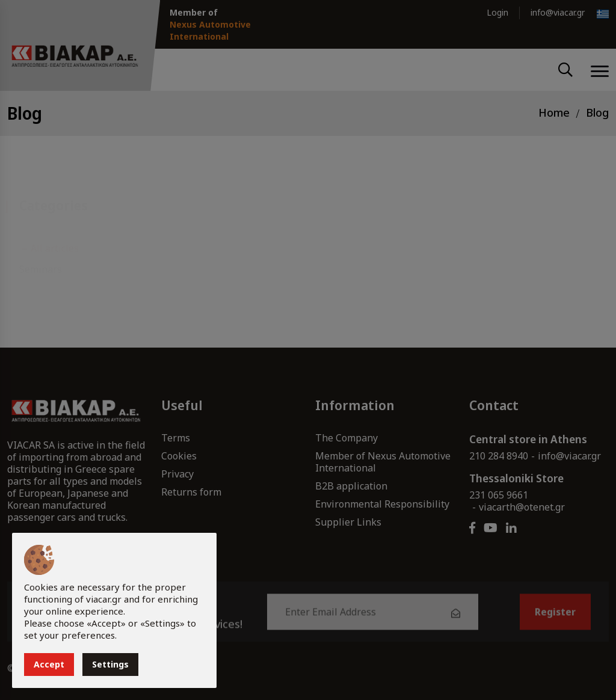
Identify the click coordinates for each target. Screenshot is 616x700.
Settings (110, 664)
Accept (49, 664)
